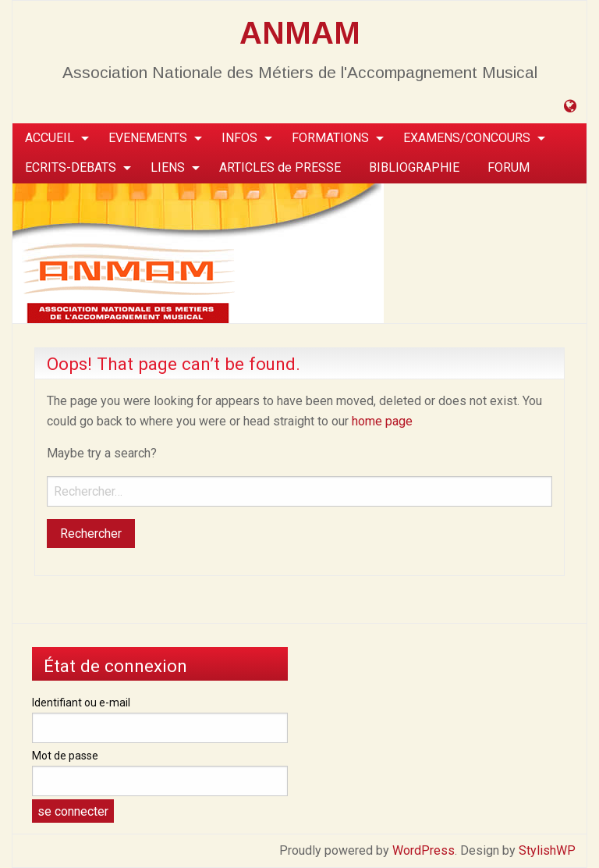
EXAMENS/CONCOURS (467, 138)
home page (382, 421)
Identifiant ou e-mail (81, 703)
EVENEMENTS (148, 138)
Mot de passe (65, 756)
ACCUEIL (50, 138)
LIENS (168, 167)
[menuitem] (53, 138)
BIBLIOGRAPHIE (414, 167)
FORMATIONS (330, 138)
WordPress (424, 850)
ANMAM (300, 33)
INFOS (239, 138)
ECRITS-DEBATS (71, 167)
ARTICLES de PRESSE (280, 167)
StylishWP (547, 850)
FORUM (509, 167)
